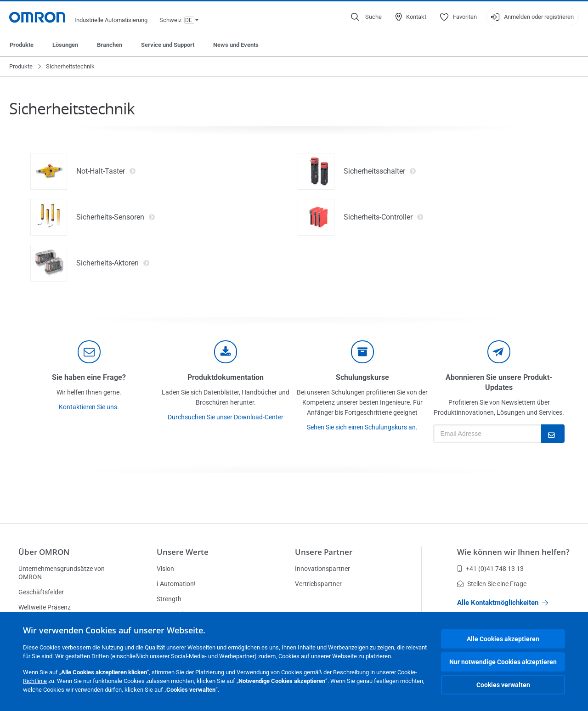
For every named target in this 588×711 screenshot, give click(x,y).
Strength (169, 599)
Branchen (110, 45)
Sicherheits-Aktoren (113, 263)
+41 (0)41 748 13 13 (490, 569)
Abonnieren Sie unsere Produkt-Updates (499, 382)
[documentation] (226, 352)
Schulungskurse (362, 377)
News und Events (236, 45)
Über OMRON (44, 552)
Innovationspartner (322, 569)
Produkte (22, 45)
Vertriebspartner (318, 584)
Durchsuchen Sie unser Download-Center (226, 417)
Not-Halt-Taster (106, 171)
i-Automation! (176, 584)
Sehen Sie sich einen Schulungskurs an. (362, 427)
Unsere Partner (324, 552)
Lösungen (65, 45)
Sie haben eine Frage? (89, 377)
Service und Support (168, 45)
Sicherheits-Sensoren (116, 217)
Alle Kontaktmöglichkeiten (503, 603)
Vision (165, 569)
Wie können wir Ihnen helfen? (513, 552)
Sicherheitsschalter (380, 171)
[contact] (89, 352)
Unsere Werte (183, 552)
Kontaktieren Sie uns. (89, 407)
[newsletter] (499, 352)
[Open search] (366, 17)
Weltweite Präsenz (45, 607)
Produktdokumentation (226, 377)
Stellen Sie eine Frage (492, 584)
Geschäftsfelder (41, 592)
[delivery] (362, 352)
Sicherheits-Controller (384, 217)
